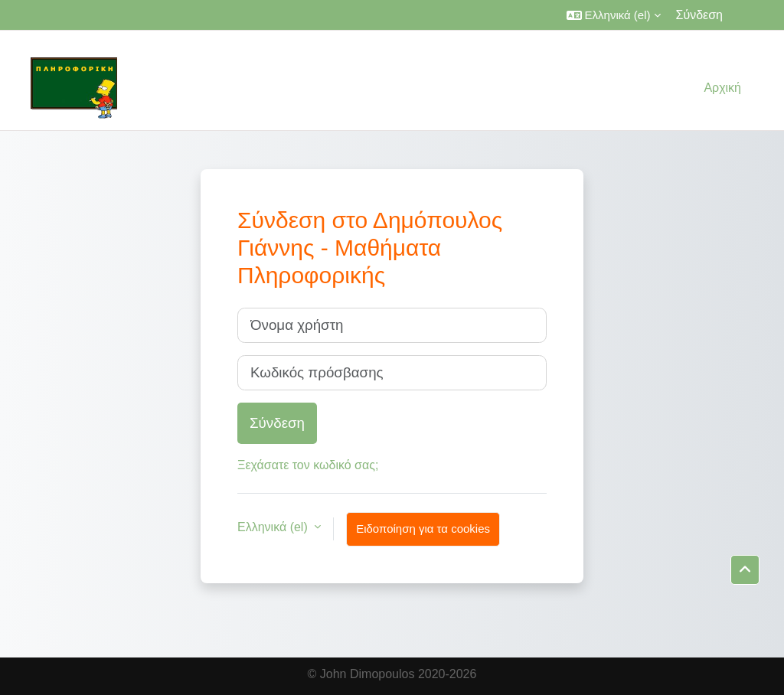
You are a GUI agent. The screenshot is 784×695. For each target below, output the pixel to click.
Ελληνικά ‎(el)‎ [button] (274, 527)
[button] (614, 15)
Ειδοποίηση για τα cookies (423, 529)
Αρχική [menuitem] (722, 88)
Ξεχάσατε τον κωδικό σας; (308, 465)
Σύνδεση (699, 15)
